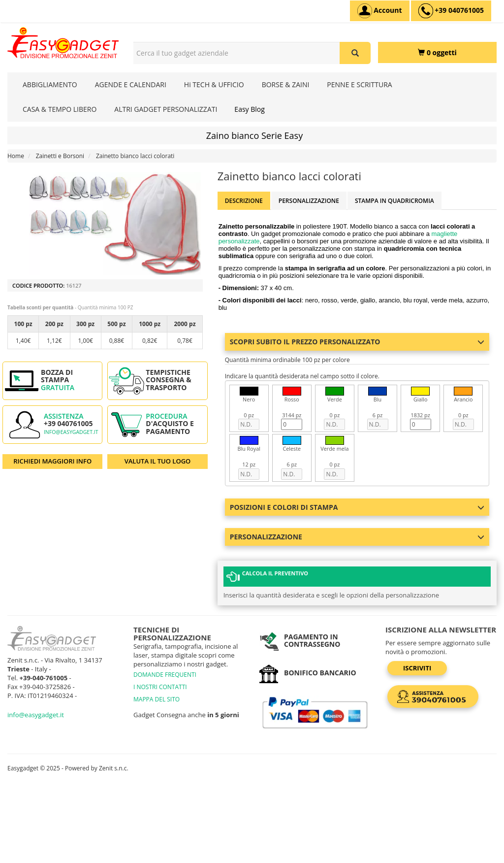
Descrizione (244, 201)
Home (16, 156)
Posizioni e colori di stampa (357, 507)
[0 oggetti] (437, 52)
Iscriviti (417, 668)
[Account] (380, 11)
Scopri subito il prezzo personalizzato (357, 342)
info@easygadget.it (71, 432)
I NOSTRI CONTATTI (160, 687)
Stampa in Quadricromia (394, 201)
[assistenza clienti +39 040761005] (451, 11)
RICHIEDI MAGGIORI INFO (52, 461)
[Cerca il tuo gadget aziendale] (355, 53)
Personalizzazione (309, 201)
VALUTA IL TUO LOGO (158, 461)
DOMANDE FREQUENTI (165, 675)
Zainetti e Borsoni (60, 156)
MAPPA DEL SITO (157, 699)
